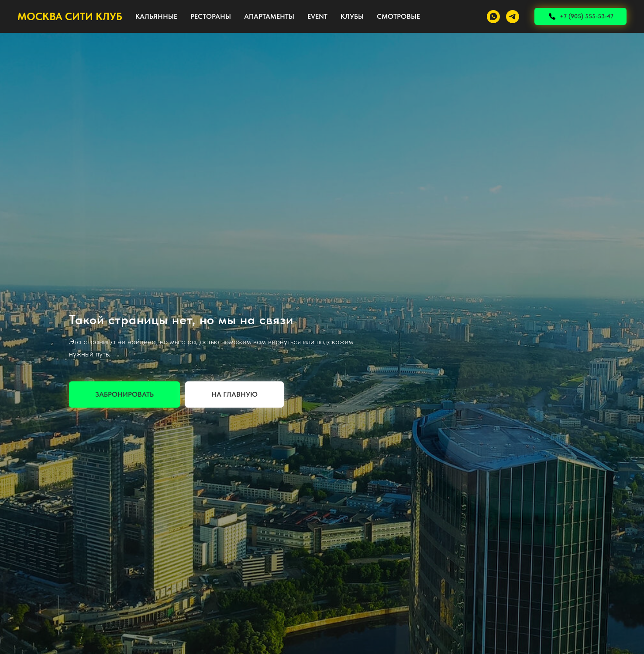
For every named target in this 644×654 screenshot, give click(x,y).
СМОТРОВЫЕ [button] (398, 16)
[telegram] (513, 17)
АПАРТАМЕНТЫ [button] (269, 16)
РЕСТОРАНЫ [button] (211, 16)
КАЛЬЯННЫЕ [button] (156, 16)
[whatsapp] (493, 17)
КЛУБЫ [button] (352, 16)
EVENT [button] (317, 16)
